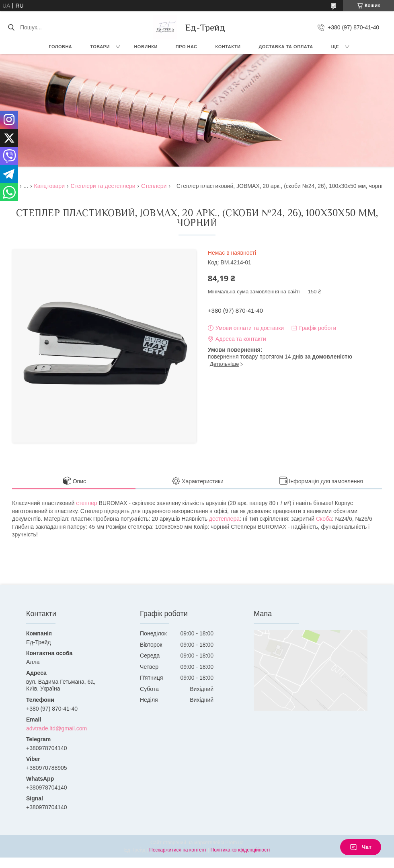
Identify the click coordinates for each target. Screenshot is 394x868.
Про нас (187, 47)
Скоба (324, 519)
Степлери (154, 186)
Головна (60, 47)
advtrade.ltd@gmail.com (56, 728)
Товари (100, 47)
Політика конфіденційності (240, 850)
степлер (86, 503)
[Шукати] (11, 27)
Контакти (228, 47)
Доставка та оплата (286, 47)
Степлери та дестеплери (103, 186)
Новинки (146, 47)
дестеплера (224, 519)
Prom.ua (235, 843)
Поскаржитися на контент (178, 850)
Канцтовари (49, 186)
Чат (361, 847)
